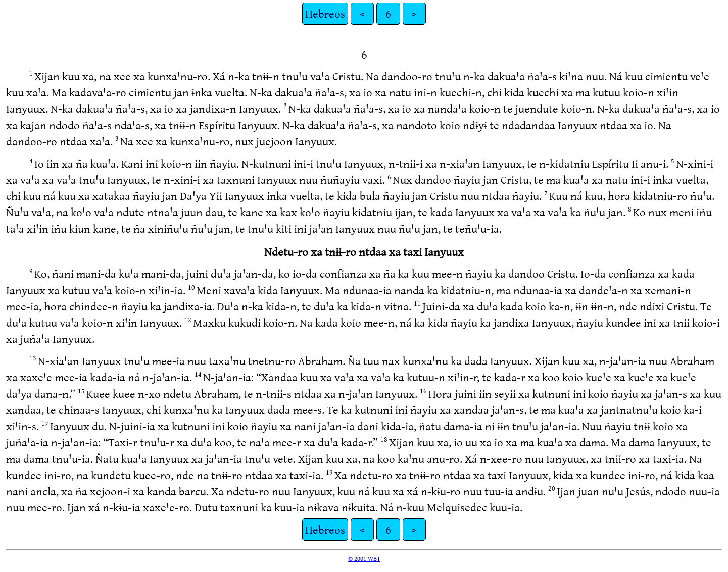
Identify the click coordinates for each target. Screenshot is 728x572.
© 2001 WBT (364, 558)
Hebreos (325, 13)
